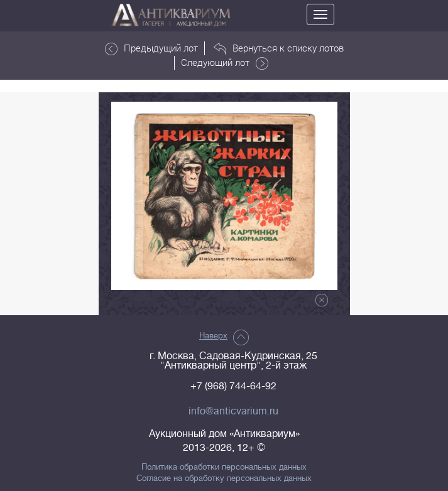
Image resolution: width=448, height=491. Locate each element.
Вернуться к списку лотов (279, 48)
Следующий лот (225, 63)
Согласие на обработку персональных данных (224, 478)
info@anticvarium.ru (233, 411)
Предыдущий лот (151, 48)
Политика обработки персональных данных (224, 467)
